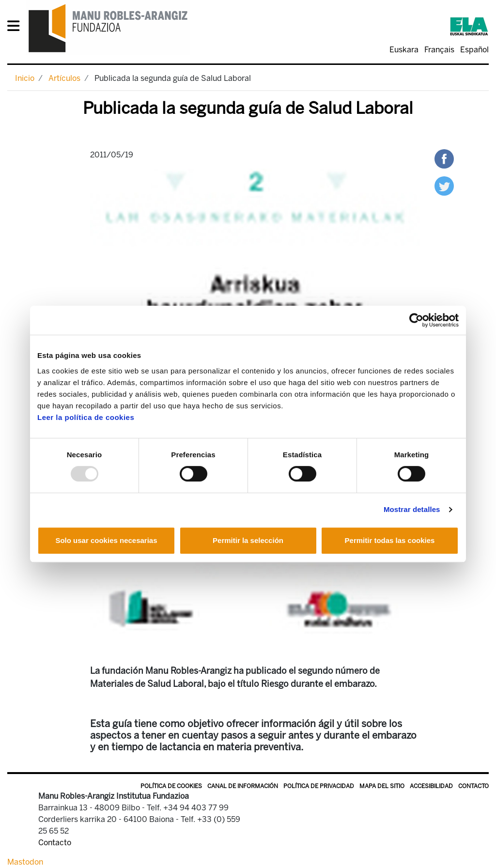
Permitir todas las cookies (390, 540)
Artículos (64, 78)
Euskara (404, 50)
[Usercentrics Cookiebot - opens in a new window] (416, 320)
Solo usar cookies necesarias (106, 540)
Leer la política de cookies (86, 417)
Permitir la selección (248, 540)
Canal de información (243, 786)
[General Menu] (16, 28)
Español (474, 50)
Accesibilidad (431, 786)
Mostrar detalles (412, 509)
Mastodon (25, 862)
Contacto (473, 786)
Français (439, 50)
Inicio (25, 78)
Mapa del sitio (382, 786)
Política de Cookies (171, 786)
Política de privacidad (319, 786)
